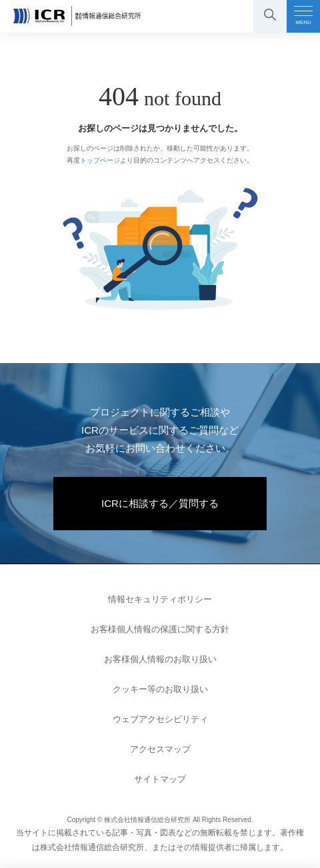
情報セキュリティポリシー (160, 599)
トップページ (100, 160)
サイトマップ (160, 779)
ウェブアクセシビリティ (160, 719)
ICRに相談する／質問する (160, 503)
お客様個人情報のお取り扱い (160, 659)
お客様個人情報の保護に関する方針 (160, 629)
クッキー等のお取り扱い (160, 689)
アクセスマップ (160, 749)
